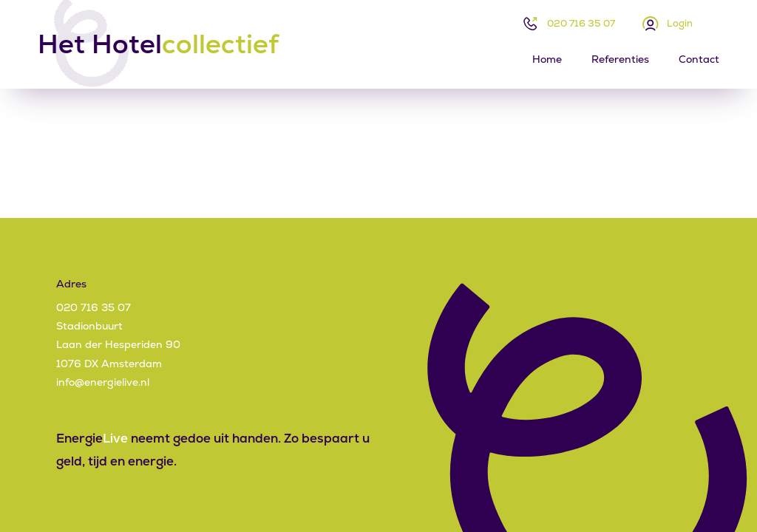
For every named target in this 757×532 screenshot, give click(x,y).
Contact (699, 59)
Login (680, 23)
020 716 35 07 (581, 23)
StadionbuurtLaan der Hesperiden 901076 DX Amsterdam (118, 345)
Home (547, 59)
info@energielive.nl (103, 382)
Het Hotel (158, 44)
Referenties (620, 59)
